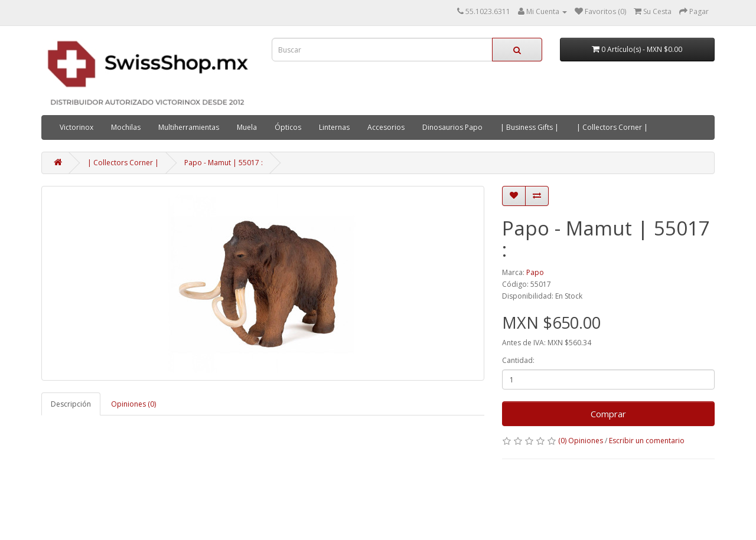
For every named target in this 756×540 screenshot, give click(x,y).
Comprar (608, 414)
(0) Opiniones (581, 441)
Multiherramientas (189, 127)
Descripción (71, 404)
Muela (247, 127)
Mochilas (126, 127)
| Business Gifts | (529, 127)
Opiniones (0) (133, 404)
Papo (535, 272)
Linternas (334, 127)
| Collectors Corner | (612, 127)
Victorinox (76, 127)
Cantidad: (518, 360)
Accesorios (386, 127)
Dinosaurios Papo (452, 127)
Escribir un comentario (647, 441)
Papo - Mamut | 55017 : (224, 163)
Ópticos (288, 127)
